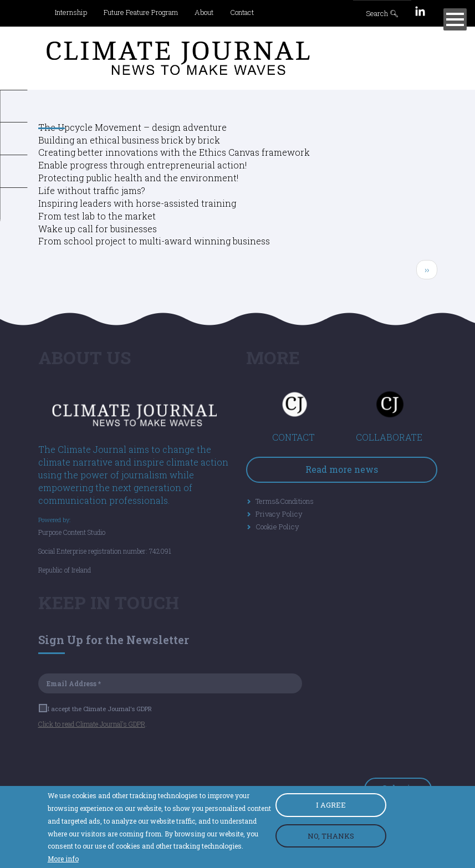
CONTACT (293, 437)
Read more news (342, 469)
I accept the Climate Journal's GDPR (96, 709)
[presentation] (122, 756)
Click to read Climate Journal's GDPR (92, 724)
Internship (71, 12)
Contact (242, 12)
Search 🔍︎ (382, 13)
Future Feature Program (141, 12)
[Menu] (455, 19)
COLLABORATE (389, 437)
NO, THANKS (331, 836)
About (204, 12)
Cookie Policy (277, 527)
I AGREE (331, 806)
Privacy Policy (279, 514)
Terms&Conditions (285, 501)
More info (63, 860)
